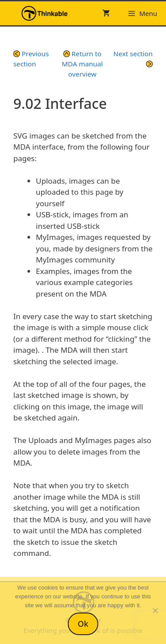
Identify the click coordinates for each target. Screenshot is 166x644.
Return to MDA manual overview (83, 64)
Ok (83, 624)
